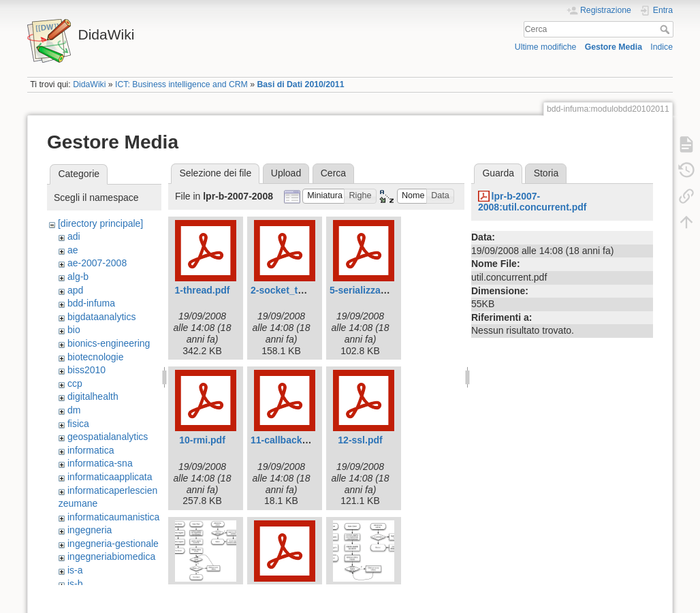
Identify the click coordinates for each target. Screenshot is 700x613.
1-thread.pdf (203, 290)
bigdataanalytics (101, 317)
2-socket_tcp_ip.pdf (295, 290)
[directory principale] (100, 223)
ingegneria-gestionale (113, 544)
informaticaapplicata (110, 477)
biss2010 (86, 370)
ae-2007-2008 (97, 263)
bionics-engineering (109, 343)
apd (75, 290)
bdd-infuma (91, 303)
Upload (286, 173)
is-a (75, 570)
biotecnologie (96, 357)
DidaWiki (89, 84)
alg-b (78, 277)
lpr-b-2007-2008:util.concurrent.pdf (532, 202)
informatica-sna (100, 463)
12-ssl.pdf (360, 440)
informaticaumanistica (113, 517)
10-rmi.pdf (202, 440)
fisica (78, 424)
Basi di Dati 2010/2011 (300, 84)
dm (74, 410)
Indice (662, 47)
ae (73, 250)
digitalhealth (93, 396)
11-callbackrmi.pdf (292, 440)
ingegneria (90, 530)
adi (74, 236)
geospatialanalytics (108, 437)
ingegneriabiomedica (111, 556)
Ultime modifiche (546, 47)
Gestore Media (614, 47)
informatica (91, 450)
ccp (75, 383)
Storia (546, 173)
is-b (75, 584)
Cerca (666, 29)
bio (74, 330)
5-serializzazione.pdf (376, 290)
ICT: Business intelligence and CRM (181, 84)
